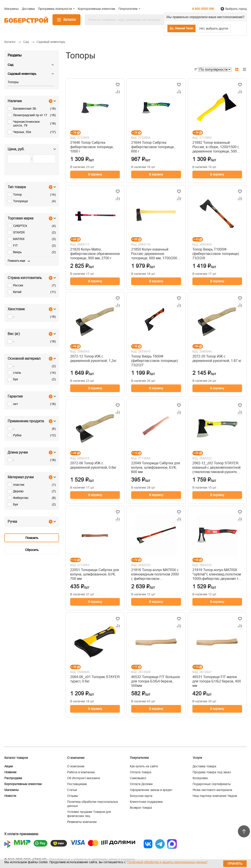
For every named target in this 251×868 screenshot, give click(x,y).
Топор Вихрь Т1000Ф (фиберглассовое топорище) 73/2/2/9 (216, 254)
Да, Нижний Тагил (181, 28)
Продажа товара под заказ (212, 772)
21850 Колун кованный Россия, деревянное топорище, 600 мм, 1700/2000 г (155, 254)
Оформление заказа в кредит (151, 790)
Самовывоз (138, 778)
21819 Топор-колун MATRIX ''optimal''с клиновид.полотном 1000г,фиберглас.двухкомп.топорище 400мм (217, 574)
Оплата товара (141, 772)
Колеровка (200, 778)
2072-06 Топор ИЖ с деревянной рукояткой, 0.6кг (93, 465)
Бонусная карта (141, 796)
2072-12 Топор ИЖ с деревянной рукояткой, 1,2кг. (93, 359)
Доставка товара (204, 766)
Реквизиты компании (82, 822)
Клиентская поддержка (146, 802)
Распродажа (13, 778)
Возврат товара (141, 808)
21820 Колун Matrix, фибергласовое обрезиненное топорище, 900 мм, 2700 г (95, 254)
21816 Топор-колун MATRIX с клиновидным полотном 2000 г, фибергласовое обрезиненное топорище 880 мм (155, 574)
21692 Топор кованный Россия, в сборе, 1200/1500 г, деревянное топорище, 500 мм (216, 147)
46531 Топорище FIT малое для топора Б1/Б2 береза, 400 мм (217, 681)
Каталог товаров (16, 758)
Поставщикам (77, 784)
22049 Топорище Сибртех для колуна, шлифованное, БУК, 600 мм (156, 467)
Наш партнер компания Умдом (215, 796)
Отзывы (73, 796)
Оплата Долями (141, 784)
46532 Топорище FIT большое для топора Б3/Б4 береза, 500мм (156, 681)
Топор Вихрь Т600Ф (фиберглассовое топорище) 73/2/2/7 (154, 361)
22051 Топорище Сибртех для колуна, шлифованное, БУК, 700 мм (95, 574)
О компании (76, 766)
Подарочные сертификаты (212, 784)
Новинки (10, 772)
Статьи (72, 790)
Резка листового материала (212, 790)
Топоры (13, 82)
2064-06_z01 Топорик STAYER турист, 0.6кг (95, 679)
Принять (235, 864)
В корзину (95, 174)
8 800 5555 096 (203, 9)
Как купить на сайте (144, 766)
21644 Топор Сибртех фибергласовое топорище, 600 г (153, 147)
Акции (9, 766)
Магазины (11, 790)
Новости (10, 796)
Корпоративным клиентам (23, 784)
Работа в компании (81, 772)
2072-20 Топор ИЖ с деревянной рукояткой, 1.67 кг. (217, 359)
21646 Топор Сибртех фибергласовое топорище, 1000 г (92, 147)
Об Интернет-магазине (84, 778)
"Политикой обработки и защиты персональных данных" (167, 862)
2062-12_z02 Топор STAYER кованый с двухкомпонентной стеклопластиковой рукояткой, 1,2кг (217, 468)
